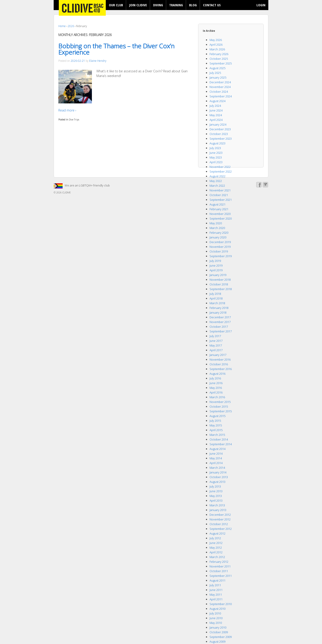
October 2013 (219, 477)
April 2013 (216, 501)
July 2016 (215, 378)
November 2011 (220, 566)
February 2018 (219, 308)
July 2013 (215, 486)
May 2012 (216, 548)
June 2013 (216, 491)
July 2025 (215, 73)
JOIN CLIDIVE (138, 5)
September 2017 (221, 331)
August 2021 (217, 204)
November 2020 (220, 214)
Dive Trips (74, 119)
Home (62, 26)
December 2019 (220, 242)
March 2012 (217, 557)
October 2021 (219, 195)
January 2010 (218, 627)
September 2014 (221, 444)
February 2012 (219, 562)
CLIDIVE (66, 192)
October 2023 (219, 134)
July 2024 (215, 106)
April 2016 (216, 392)
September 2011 (221, 576)
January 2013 (218, 510)
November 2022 (220, 167)
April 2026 (216, 45)
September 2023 (221, 139)
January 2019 (218, 275)
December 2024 (220, 82)
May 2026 (216, 40)
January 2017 (218, 355)
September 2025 (221, 63)
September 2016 (221, 369)
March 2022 (217, 186)
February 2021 (219, 209)
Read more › (67, 110)
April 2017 (216, 350)
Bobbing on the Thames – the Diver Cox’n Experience (116, 49)
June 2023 (216, 153)
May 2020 (216, 223)
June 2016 (216, 383)
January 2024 (218, 124)
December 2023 (220, 129)
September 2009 (221, 637)
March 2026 (217, 49)
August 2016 (217, 374)
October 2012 (219, 524)
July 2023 (215, 148)
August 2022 (217, 176)
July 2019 (215, 261)
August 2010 (217, 609)
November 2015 (220, 402)
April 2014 (216, 463)
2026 (71, 26)
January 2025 (218, 77)
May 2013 (216, 496)
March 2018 (217, 303)
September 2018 (221, 289)
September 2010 (221, 604)
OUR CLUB (116, 5)
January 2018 (218, 312)
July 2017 (215, 336)
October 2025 (219, 59)
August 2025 (217, 68)
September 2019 (221, 256)
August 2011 (217, 580)
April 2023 (216, 162)
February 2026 (219, 54)
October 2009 (219, 632)
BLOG (193, 5)
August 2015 (217, 416)
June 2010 (216, 618)
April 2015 (216, 430)
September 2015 (221, 411)
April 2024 (216, 120)
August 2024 (217, 101)
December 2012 (220, 515)
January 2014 (218, 472)
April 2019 (216, 270)
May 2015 (216, 425)
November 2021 (220, 190)
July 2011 (215, 585)
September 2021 (221, 200)
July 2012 (215, 538)
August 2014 (217, 449)
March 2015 (217, 435)
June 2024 (216, 110)
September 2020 (221, 218)
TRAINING (176, 5)
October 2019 (219, 251)
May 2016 (216, 388)
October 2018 (219, 284)
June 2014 (216, 454)
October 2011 (219, 571)
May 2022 (216, 181)
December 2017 (220, 317)
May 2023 (216, 157)
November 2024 (220, 87)
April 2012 (216, 552)
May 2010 (216, 623)
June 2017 (216, 341)
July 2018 (215, 294)
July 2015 (215, 421)
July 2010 (215, 613)
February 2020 (219, 233)
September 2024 (221, 96)
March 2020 (217, 228)
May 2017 (216, 345)
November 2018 (220, 280)
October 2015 (219, 407)
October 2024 (219, 92)
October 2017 (219, 327)
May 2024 (216, 115)
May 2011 (216, 595)
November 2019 (220, 247)
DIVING (158, 5)
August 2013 (217, 482)
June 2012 (216, 543)
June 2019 (216, 265)
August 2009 (217, 642)
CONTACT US (212, 5)
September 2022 (221, 171)
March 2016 (217, 397)
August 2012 (217, 533)
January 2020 (218, 237)
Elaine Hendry (98, 61)
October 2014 (219, 439)
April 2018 (216, 298)
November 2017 (220, 322)
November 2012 (220, 519)
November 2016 (220, 359)
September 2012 (221, 529)
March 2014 (217, 468)
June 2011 (216, 590)
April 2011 (216, 599)
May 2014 (216, 458)
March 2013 (217, 505)
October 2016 (219, 364)
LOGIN (261, 5)
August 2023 (217, 143)
